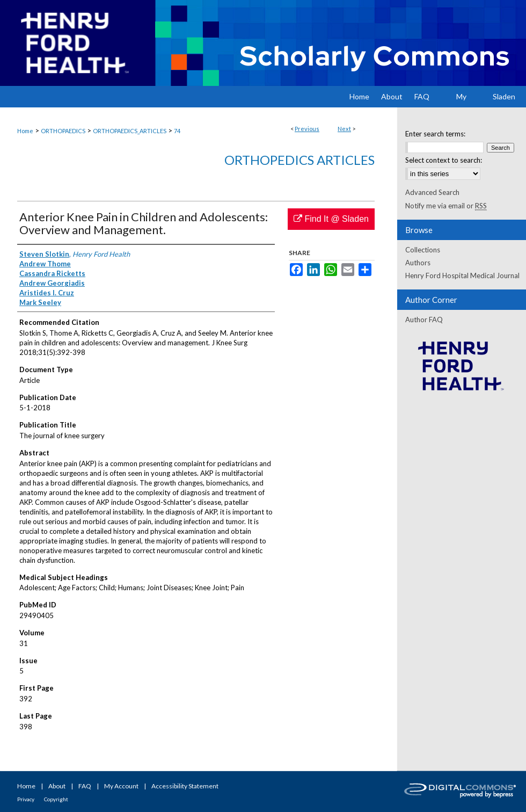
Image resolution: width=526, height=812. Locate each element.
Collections (423, 250)
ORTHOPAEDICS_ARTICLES (130, 131)
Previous (307, 129)
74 (177, 131)
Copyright (56, 799)
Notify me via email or (446, 206)
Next (344, 129)
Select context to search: (444, 160)
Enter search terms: (435, 134)
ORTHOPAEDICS (63, 131)
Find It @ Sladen (331, 219)
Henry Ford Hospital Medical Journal (462, 275)
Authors (418, 263)
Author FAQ (424, 320)
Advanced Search (432, 192)
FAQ (85, 786)
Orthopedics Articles (299, 160)
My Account (121, 786)
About (57, 786)
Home (25, 131)
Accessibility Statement (185, 786)
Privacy (26, 799)
